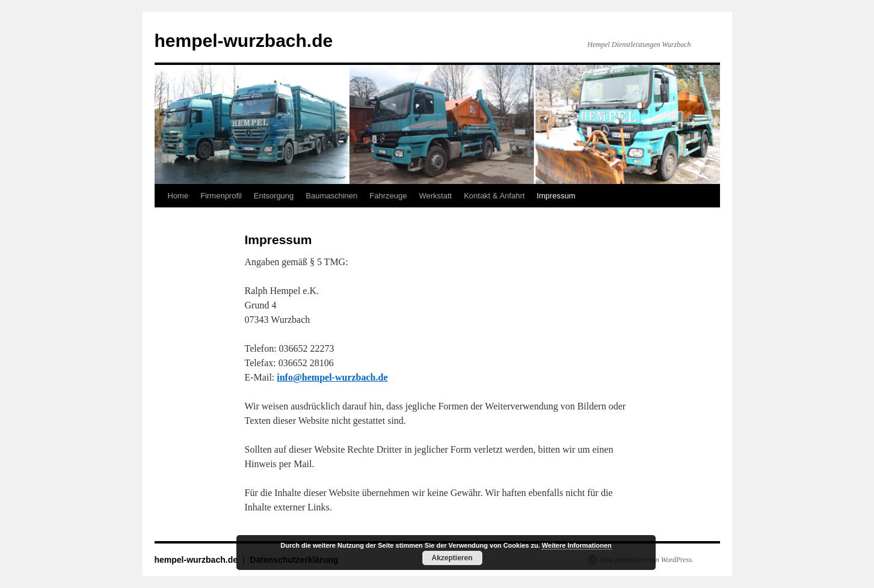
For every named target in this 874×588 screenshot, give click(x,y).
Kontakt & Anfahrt (494, 196)
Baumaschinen (331, 196)
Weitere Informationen (577, 545)
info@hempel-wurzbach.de (332, 377)
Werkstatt (435, 196)
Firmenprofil (221, 196)
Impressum (556, 196)
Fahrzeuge (388, 196)
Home (178, 196)
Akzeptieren (452, 558)
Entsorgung (274, 196)
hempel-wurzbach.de (244, 41)
